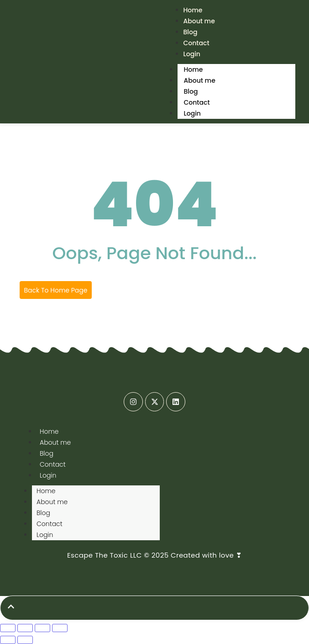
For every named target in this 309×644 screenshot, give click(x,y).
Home (194, 69)
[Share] (42, 628)
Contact (197, 102)
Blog (191, 91)
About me (199, 21)
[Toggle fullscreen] (25, 628)
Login (192, 54)
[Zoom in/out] (8, 628)
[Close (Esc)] (60, 628)
